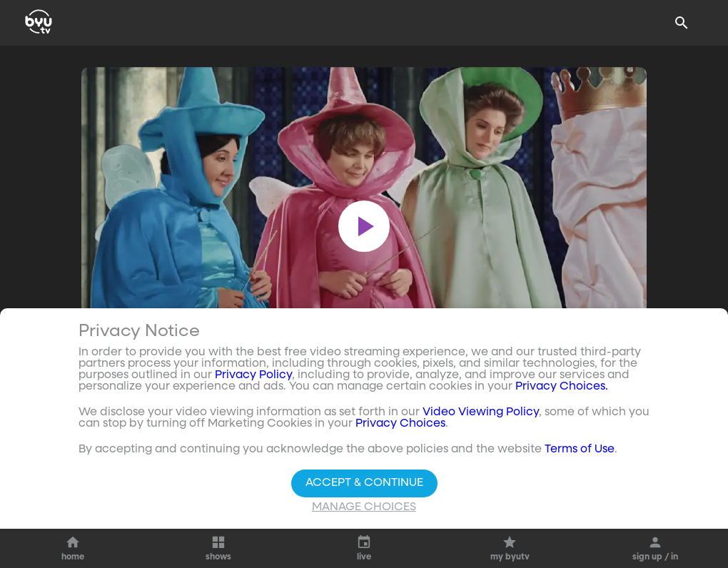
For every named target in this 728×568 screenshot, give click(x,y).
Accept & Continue (364, 483)
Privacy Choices (400, 424)
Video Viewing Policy (481, 412)
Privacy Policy (253, 375)
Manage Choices (364, 507)
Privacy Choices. (562, 387)
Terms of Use (580, 450)
